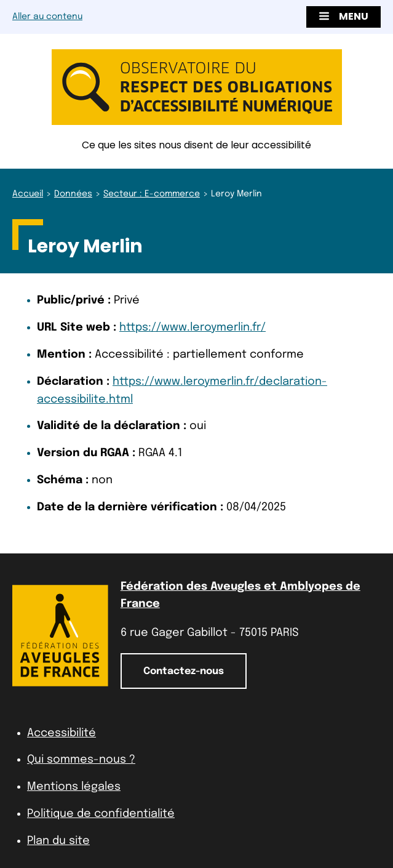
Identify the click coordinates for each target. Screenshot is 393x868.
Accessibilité (62, 733)
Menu (343, 16)
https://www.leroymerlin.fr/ (193, 328)
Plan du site (58, 841)
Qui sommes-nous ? (81, 760)
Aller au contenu (47, 17)
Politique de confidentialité (101, 814)
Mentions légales (74, 787)
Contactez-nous (184, 671)
